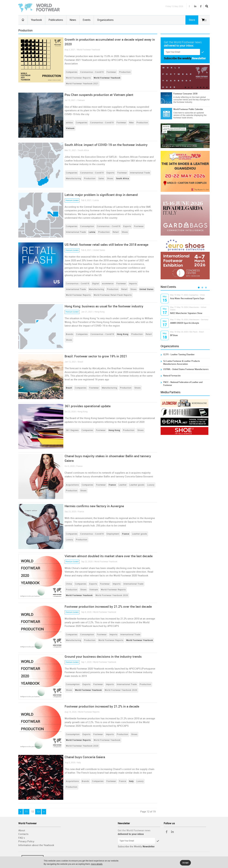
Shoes (110, 179)
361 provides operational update (88, 406)
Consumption (87, 226)
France (123, 781)
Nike (131, 123)
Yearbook (36, 20)
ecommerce (108, 284)
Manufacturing (74, 179)
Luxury (151, 485)
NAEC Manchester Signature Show (186, 313)
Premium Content (72, 200)
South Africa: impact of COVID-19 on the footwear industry (106, 145)
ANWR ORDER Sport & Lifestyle (185, 323)
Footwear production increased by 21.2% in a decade (102, 706)
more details (97, 864)
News (73, 20)
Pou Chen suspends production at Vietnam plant (99, 95)
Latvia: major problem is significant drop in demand (101, 195)
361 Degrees (72, 430)
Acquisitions (72, 485)
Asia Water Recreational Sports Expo (187, 298)
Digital (96, 284)
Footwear (111, 72)
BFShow (174, 335)
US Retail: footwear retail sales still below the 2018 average (106, 245)
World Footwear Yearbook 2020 (112, 595)
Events (87, 20)
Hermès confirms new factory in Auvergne (94, 506)
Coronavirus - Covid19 (92, 72)
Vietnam (94, 590)
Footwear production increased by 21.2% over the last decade (108, 607)
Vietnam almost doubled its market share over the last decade (109, 556)
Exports (111, 173)
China (69, 584)
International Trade (140, 173)
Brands (70, 334)
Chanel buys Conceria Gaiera (85, 757)
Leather (123, 485)
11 (26, 812)
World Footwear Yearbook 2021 (82, 84)
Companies (72, 72)
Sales (101, 179)
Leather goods (137, 485)
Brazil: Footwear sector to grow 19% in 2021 (96, 356)
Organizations (105, 20)
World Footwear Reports (78, 78)
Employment (113, 534)
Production (125, 72)
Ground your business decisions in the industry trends (103, 657)
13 (38, 812)
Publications (56, 20)
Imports (133, 284)
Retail (116, 232)
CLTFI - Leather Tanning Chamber (179, 354)
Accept (185, 863)
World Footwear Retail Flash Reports (113, 295)
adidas (69, 123)
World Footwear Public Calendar (188, 109)
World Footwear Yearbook (107, 740)
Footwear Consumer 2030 (185, 94)
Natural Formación (172, 376)
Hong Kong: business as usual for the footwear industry (104, 306)
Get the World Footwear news (134, 830)
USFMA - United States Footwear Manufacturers (186, 369)
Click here (178, 113)
